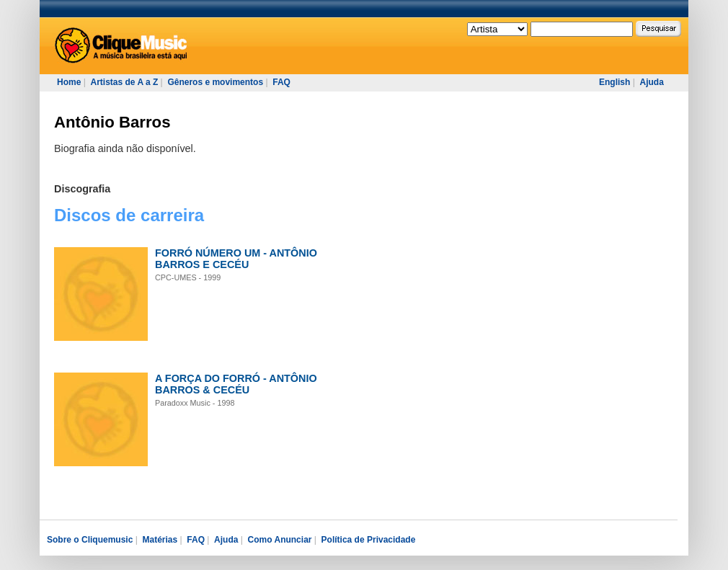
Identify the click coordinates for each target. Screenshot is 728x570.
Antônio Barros (112, 122)
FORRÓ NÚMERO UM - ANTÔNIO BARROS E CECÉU (236, 259)
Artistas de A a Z (124, 82)
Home (69, 82)
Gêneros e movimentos (215, 82)
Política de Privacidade (369, 540)
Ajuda (651, 82)
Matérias (160, 540)
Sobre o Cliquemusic (90, 540)
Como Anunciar (280, 540)
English (614, 82)
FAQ (281, 82)
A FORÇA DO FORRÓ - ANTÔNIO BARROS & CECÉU (236, 384)
